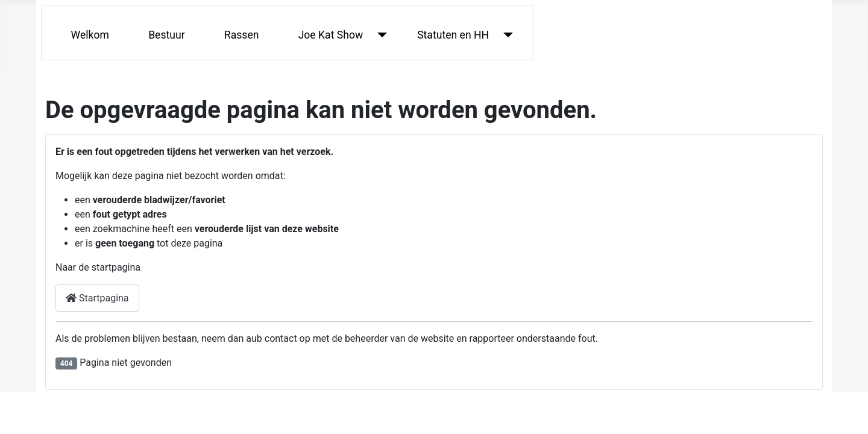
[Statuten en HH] (505, 35)
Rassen (242, 35)
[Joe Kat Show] (379, 35)
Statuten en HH (453, 35)
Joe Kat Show (331, 35)
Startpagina (97, 298)
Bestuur (167, 35)
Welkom (90, 35)
